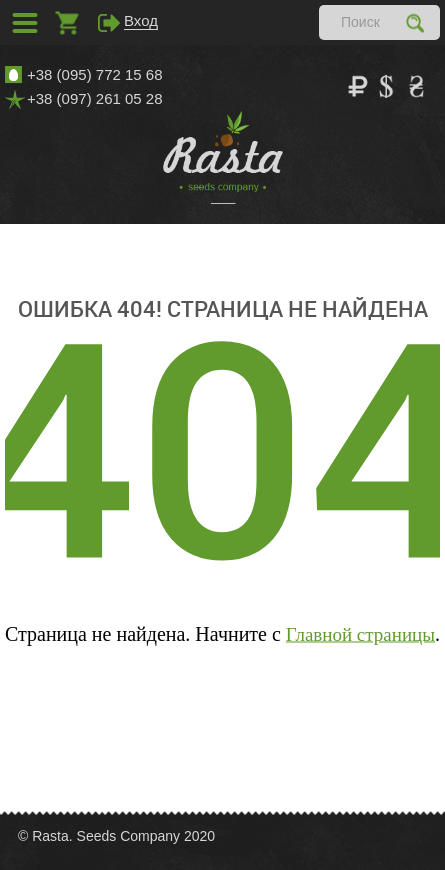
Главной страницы (360, 634)
